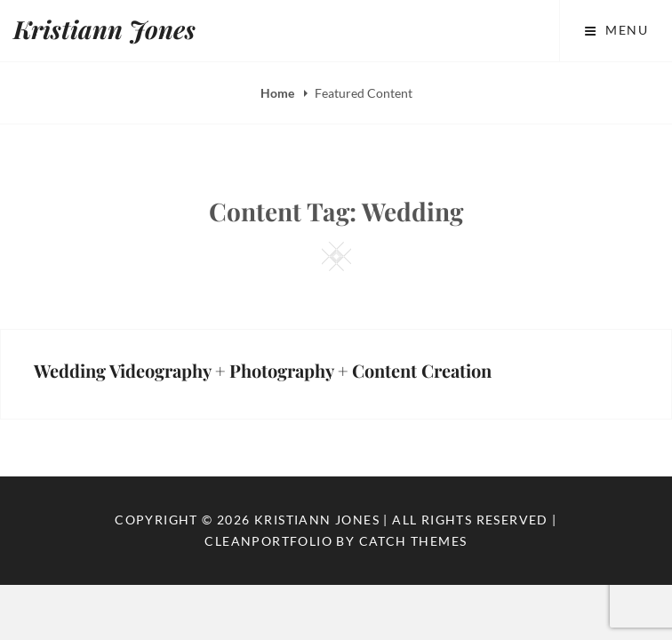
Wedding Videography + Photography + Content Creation (263, 370)
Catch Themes (413, 541)
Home (279, 93)
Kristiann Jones (104, 29)
